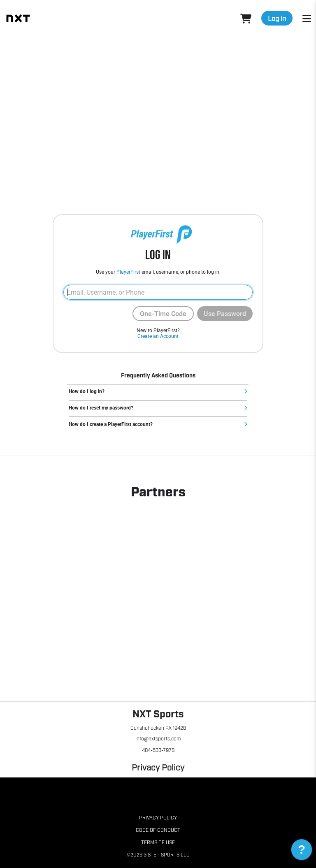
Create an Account (158, 336)
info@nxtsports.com (158, 738)
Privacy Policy (158, 767)
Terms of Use (158, 842)
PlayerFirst (128, 272)
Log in (277, 18)
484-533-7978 (158, 750)
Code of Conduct (158, 830)
